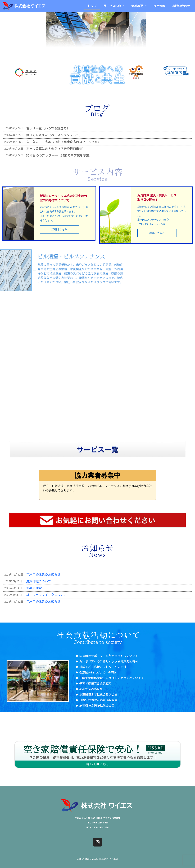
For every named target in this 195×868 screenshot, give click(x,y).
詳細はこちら (59, 235)
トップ (92, 6)
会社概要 (139, 6)
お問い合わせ (181, 6)
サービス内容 (114, 6)
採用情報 (159, 6)
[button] (73, 791)
